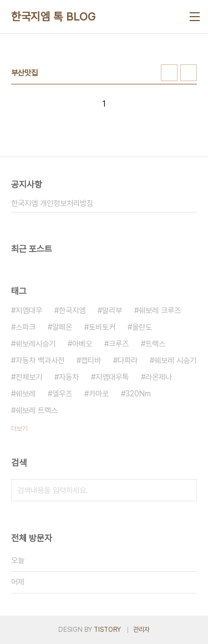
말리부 (112, 310)
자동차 (69, 377)
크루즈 (119, 344)
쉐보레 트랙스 (37, 410)
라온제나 (159, 377)
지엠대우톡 (112, 377)
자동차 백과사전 (40, 360)
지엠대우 (29, 310)
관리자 (141, 630)
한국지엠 (72, 310)
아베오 (82, 344)
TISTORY (107, 630)
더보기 (19, 429)
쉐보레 (26, 394)
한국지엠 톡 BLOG (54, 17)
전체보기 (29, 377)
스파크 (26, 327)
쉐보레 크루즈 (160, 310)
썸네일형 (169, 73)
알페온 (62, 327)
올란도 (142, 327)
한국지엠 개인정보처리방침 (52, 203)
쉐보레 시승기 (175, 360)
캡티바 (91, 360)
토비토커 (102, 327)
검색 (186, 490)
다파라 (128, 360)
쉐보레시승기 (35, 344)
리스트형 (189, 73)
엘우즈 (62, 394)
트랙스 (155, 344)
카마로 (99, 394)
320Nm (138, 394)
